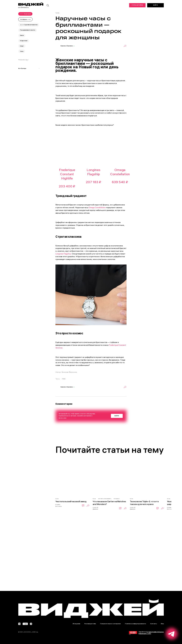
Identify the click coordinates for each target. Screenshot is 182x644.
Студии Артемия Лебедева (155, 632)
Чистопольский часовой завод (71, 501)
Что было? (117, 499)
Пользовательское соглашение (110, 624)
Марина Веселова (59, 505)
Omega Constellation (97, 207)
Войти (155, 5)
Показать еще (23, 60)
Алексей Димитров (95, 508)
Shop (162, 624)
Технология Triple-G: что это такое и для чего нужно (144, 503)
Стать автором (137, 5)
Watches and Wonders (105, 499)
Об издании (76, 624)
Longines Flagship (63, 254)
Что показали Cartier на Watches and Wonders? (109, 503)
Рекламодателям (90, 624)
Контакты (153, 624)
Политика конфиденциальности (135, 624)
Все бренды (29, 68)
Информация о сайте (145, 633)
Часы (64, 379)
